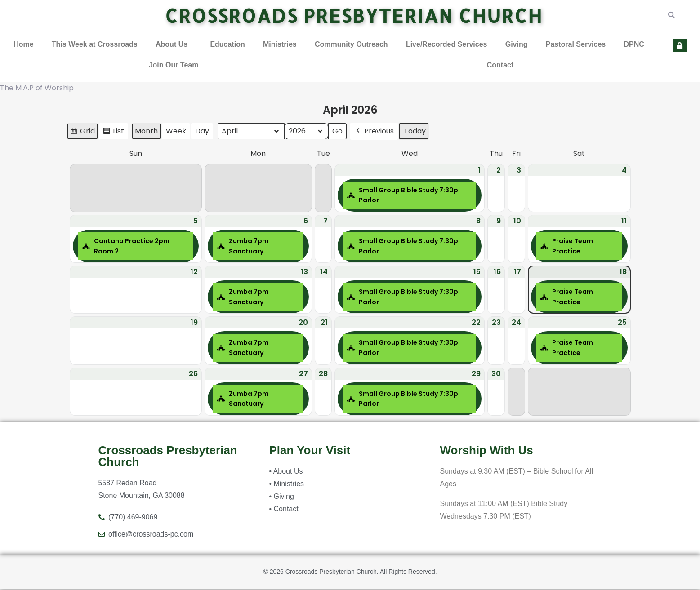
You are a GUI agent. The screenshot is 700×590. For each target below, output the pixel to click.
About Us (172, 45)
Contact (500, 65)
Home (23, 45)
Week (176, 132)
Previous (374, 132)
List (113, 133)
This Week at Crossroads (95, 45)
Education (227, 45)
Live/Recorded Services (447, 45)
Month (146, 132)
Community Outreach (351, 45)
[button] (174, 45)
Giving (517, 45)
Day (202, 132)
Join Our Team (174, 65)
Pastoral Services (576, 45)
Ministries (280, 45)
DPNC (634, 45)
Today (415, 132)
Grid (82, 133)
